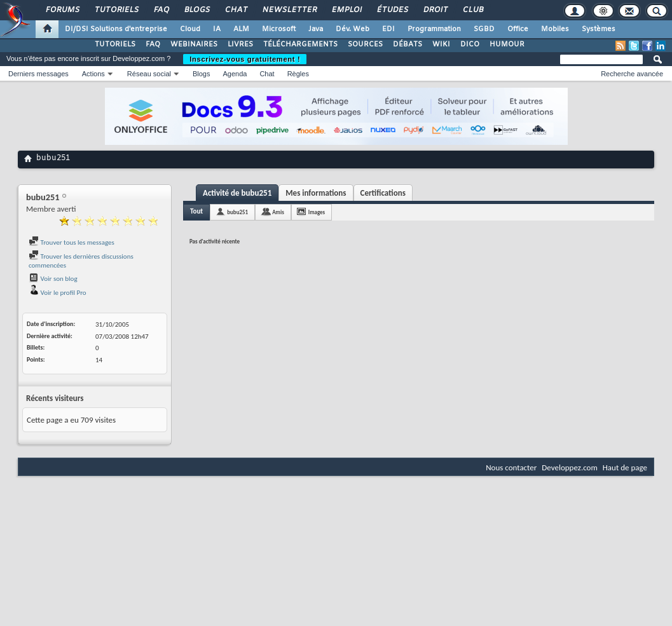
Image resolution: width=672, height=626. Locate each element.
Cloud (190, 29)
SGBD (484, 29)
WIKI (441, 44)
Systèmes (599, 29)
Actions (93, 74)
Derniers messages (38, 74)
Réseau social (149, 74)
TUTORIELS (115, 44)
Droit (435, 10)
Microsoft (279, 29)
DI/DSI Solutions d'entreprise (116, 29)
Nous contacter (511, 467)
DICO (470, 44)
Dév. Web (353, 29)
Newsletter (289, 10)
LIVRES (240, 44)
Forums (62, 10)
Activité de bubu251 (237, 193)
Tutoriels (116, 10)
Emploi (346, 10)
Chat (236, 10)
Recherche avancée (632, 74)
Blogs (196, 10)
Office (518, 29)
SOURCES (365, 44)
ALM (241, 29)
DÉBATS (408, 44)
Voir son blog (53, 279)
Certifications (383, 193)
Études (392, 10)
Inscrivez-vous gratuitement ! (245, 59)
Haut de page (625, 467)
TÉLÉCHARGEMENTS (300, 44)
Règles (298, 74)
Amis (278, 212)
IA (217, 29)
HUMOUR (507, 44)
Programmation (434, 29)
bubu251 (237, 212)
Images (317, 212)
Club (472, 10)
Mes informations (316, 193)
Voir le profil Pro (58, 293)
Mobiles (555, 29)
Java (316, 29)
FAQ (161, 10)
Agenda (235, 74)
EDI (388, 29)
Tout (196, 211)
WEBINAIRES (194, 44)
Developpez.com (570, 467)
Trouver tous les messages (72, 242)
